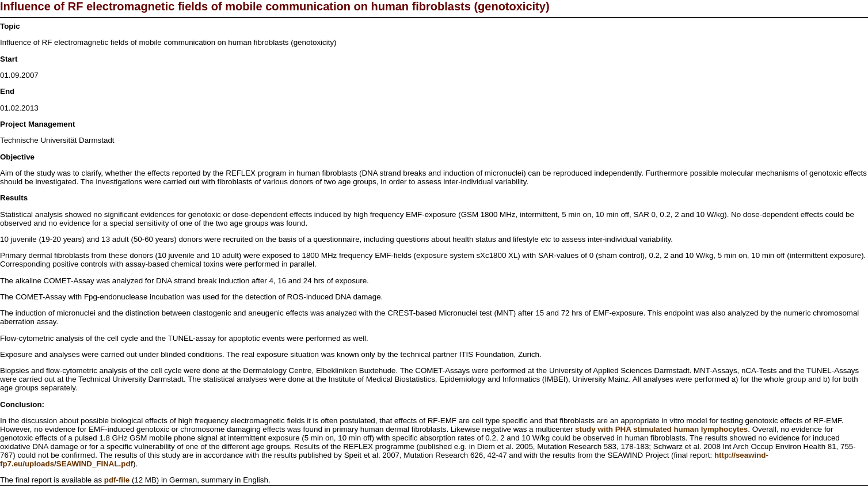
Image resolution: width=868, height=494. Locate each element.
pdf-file (117, 480)
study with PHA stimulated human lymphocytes (661, 429)
